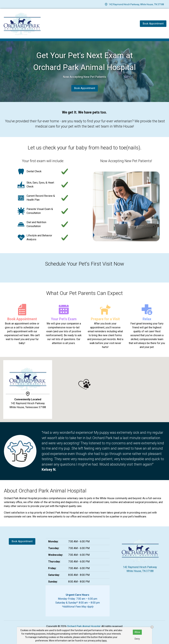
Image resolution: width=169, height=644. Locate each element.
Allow (137, 632)
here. (105, 641)
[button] (84, 384)
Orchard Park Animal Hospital (84, 626)
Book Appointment (85, 88)
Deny (137, 639)
